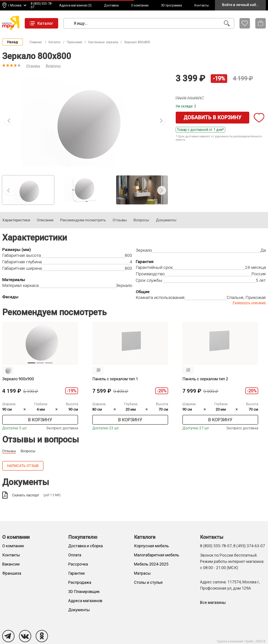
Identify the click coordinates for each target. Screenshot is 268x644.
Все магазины (213, 602)
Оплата (75, 555)
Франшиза (12, 573)
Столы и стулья (148, 582)
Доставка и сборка (86, 546)
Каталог (55, 42)
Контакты (202, 5)
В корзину (40, 420)
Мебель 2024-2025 (151, 564)
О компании (140, 5)
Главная (36, 42)
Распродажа (80, 582)
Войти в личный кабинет (243, 5)
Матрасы (142, 573)
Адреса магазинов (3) (75, 5)
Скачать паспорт (31, 495)
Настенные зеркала (103, 42)
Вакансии (11, 564)
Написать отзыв (23, 466)
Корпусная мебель (151, 546)
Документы (79, 610)
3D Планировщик (84, 592)
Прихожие (74, 42)
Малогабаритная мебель (157, 555)
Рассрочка (78, 564)
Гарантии (76, 573)
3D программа (171, 5)
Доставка (111, 5)
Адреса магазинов (85, 601)
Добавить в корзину (212, 118)
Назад (13, 42)
